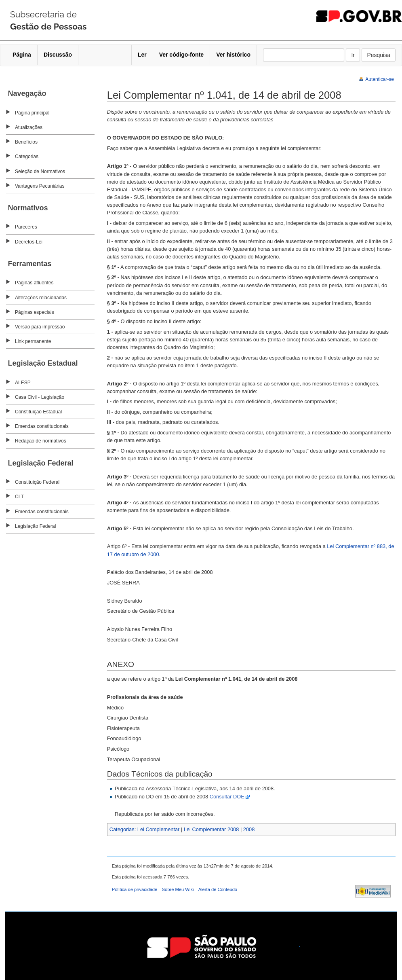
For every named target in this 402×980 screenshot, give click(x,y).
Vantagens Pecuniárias (40, 186)
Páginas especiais (35, 312)
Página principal (32, 113)
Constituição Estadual (38, 412)
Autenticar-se (380, 79)
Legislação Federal (35, 526)
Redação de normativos (41, 441)
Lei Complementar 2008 (212, 829)
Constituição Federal (37, 482)
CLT (19, 497)
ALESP (23, 383)
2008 (249, 829)
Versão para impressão (40, 327)
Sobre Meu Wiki (178, 889)
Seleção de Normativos (40, 171)
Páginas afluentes (34, 283)
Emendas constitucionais (42, 426)
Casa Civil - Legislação (40, 397)
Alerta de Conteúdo (218, 889)
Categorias (27, 157)
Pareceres (26, 227)
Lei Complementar (159, 829)
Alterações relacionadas (41, 298)
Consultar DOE (227, 797)
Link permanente (33, 341)
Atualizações (29, 127)
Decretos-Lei (29, 242)
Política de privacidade (135, 889)
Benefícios (26, 142)
